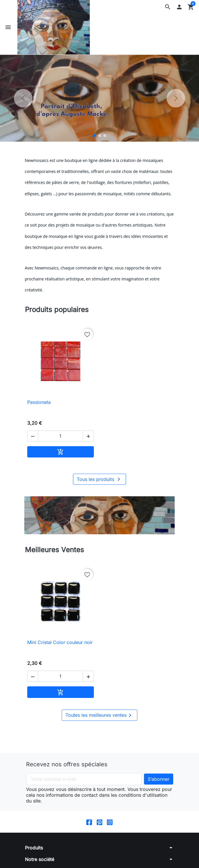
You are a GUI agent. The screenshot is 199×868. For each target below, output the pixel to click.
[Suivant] (176, 98)
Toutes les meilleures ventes (99, 715)
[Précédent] (23, 98)
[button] (168, 7)
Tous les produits (99, 479)
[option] (99, 98)
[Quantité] (61, 436)
